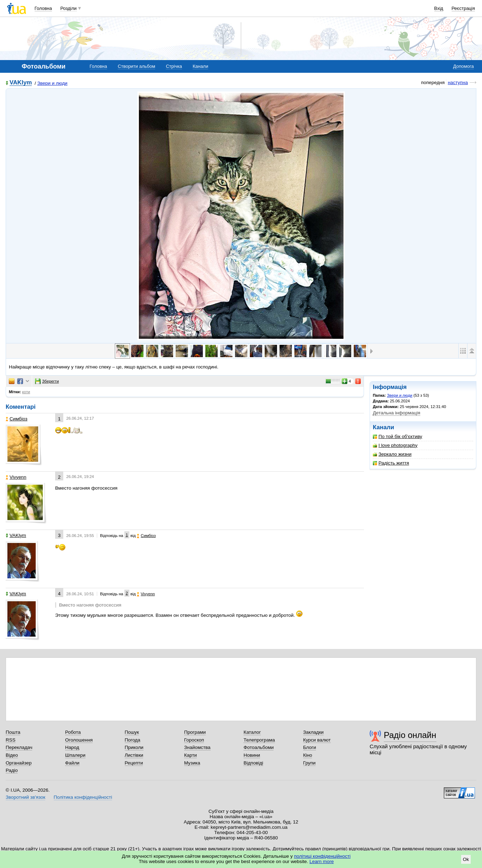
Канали (200, 66)
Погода (133, 740)
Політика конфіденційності (83, 797)
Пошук (132, 732)
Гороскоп (194, 740)
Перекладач (19, 747)
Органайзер (19, 763)
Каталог (252, 732)
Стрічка (174, 66)
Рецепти (134, 763)
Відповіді (253, 763)
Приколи (134, 747)
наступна (458, 82)
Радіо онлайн (410, 735)
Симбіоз (16, 419)
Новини (252, 755)
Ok (466, 859)
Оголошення (79, 740)
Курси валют (317, 740)
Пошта (13, 732)
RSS (11, 740)
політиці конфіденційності (322, 856)
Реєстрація (463, 8)
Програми (195, 732)
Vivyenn (16, 477)
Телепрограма (259, 740)
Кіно (308, 755)
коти (26, 392)
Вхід (439, 8)
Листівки (134, 755)
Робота (73, 732)
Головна (43, 8)
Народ (72, 747)
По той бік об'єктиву (398, 436)
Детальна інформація (396, 413)
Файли (72, 763)
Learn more (322, 861)
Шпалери (75, 755)
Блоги (310, 747)
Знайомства (197, 747)
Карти (190, 755)
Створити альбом (136, 66)
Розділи (69, 8)
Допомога (463, 66)
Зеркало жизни (392, 454)
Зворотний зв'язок (25, 797)
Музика (192, 763)
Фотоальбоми (258, 747)
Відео (12, 755)
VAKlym (21, 83)
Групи (309, 763)
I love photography (395, 445)
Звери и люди (52, 83)
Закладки (313, 732)
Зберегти (47, 381)
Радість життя (391, 463)
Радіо (12, 770)
